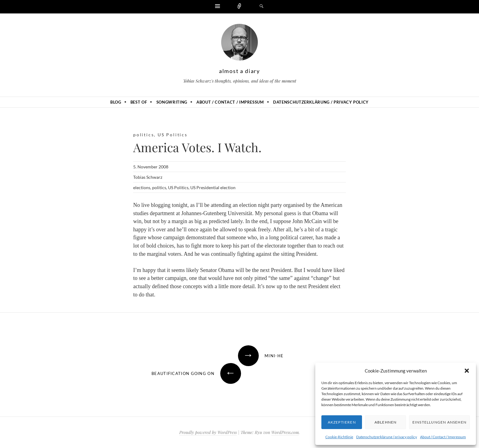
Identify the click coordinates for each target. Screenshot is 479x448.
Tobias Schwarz (148, 177)
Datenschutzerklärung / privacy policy (387, 437)
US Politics (173, 135)
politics (144, 135)
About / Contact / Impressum (443, 437)
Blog (116, 102)
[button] (467, 371)
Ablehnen (386, 422)
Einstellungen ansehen (439, 422)
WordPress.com (285, 432)
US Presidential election (213, 187)
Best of (139, 102)
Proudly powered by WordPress (208, 432)
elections (142, 187)
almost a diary (239, 71)
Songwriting (172, 102)
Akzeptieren (342, 422)
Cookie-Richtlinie (339, 437)
